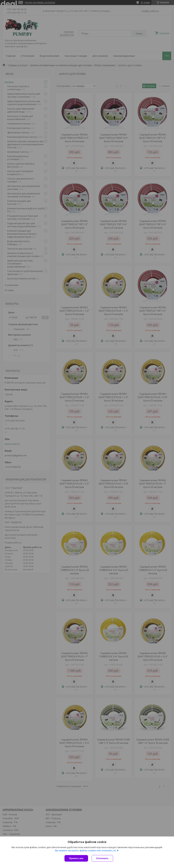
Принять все (76, 858)
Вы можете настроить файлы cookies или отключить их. (86, 851)
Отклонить (102, 858)
